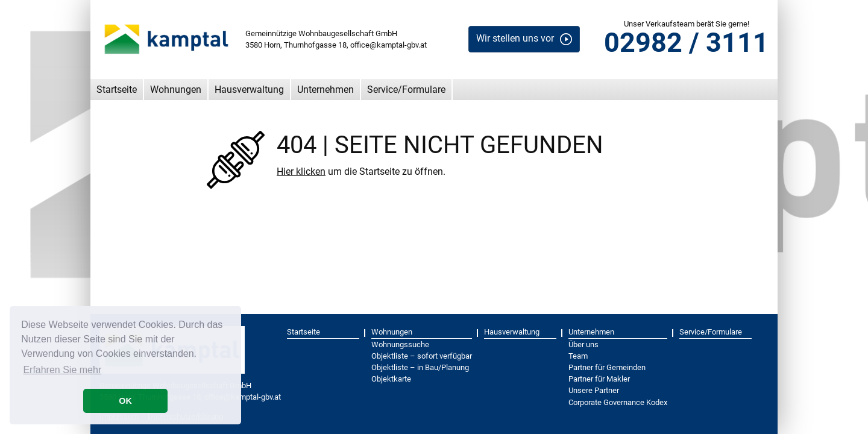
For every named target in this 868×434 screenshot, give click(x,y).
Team (578, 356)
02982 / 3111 (686, 42)
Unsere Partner (594, 390)
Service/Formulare (406, 90)
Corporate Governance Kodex (618, 402)
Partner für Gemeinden (607, 367)
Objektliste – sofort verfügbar (422, 356)
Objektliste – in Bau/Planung (420, 367)
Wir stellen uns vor (515, 38)
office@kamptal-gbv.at (388, 45)
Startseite (117, 90)
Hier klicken (301, 171)
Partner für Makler (599, 379)
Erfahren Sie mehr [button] (62, 370)
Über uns (583, 344)
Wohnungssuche (400, 344)
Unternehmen (325, 90)
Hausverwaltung (249, 90)
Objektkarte (391, 379)
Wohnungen (176, 90)
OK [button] (125, 401)
